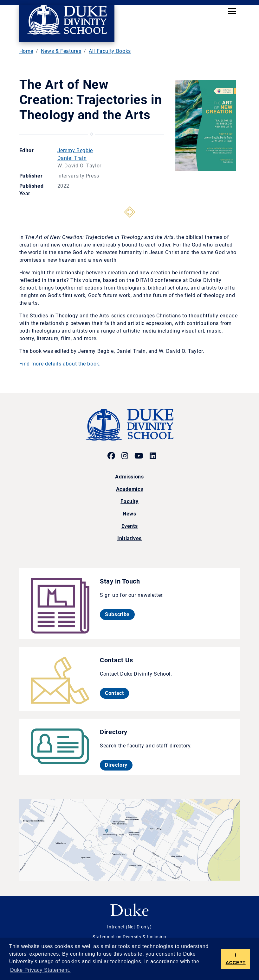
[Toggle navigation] (232, 11)
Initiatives (129, 538)
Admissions (129, 477)
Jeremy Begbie (75, 150)
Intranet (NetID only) (129, 927)
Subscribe (120, 614)
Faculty (129, 501)
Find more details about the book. (60, 364)
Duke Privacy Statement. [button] (40, 970)
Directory (119, 765)
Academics (130, 489)
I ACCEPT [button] (236, 959)
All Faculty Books (110, 51)
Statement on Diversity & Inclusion (129, 937)
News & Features (61, 51)
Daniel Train (72, 158)
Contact (117, 693)
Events (130, 526)
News (129, 514)
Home (26, 51)
